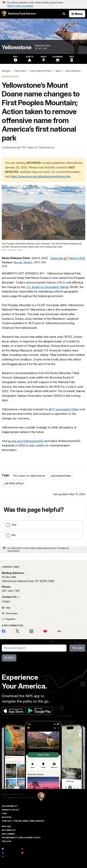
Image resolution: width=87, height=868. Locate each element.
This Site (77, 648)
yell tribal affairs (14, 483)
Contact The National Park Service (23, 821)
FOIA (4, 813)
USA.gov (7, 841)
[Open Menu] (77, 14)
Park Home (20, 71)
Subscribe (57, 258)
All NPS (9, 658)
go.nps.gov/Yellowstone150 (26, 441)
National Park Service (13, 794)
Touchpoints (13, 551)
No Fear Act (9, 830)
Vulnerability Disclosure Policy (21, 838)
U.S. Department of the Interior (18, 798)
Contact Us (10, 597)
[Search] (34, 648)
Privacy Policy (10, 810)
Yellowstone (17, 47)
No (14, 535)
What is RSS (77, 258)
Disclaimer (8, 834)
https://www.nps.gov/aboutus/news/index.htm (40, 176)
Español (8, 619)
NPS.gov (6, 71)
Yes (14, 525)
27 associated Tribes (65, 409)
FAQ (6, 608)
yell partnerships (61, 476)
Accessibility (10, 806)
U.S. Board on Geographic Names (47, 287)
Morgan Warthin (23, 262)
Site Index (10, 613)
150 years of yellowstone (29, 476)
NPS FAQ (6, 826)
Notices (7, 817)
